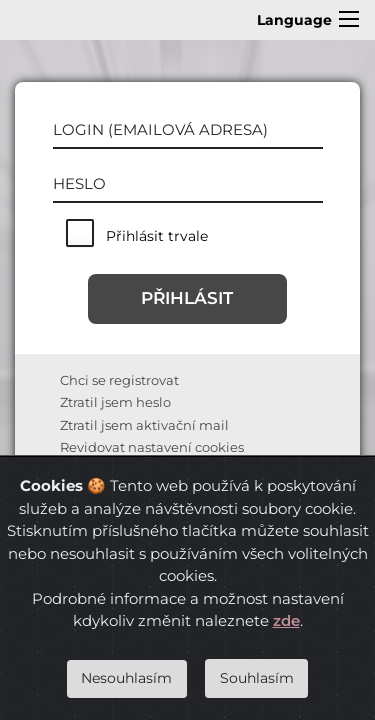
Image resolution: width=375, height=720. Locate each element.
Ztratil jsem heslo (115, 402)
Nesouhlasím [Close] (126, 678)
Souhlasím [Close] (257, 678)
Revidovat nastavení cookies (152, 447)
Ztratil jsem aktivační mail (144, 425)
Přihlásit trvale (157, 236)
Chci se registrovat (119, 380)
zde (286, 620)
